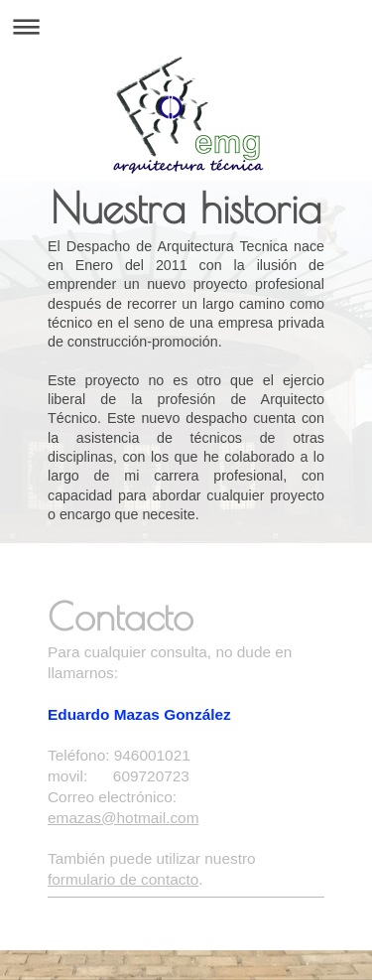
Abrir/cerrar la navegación (186, 26)
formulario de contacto (123, 879)
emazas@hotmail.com (123, 818)
